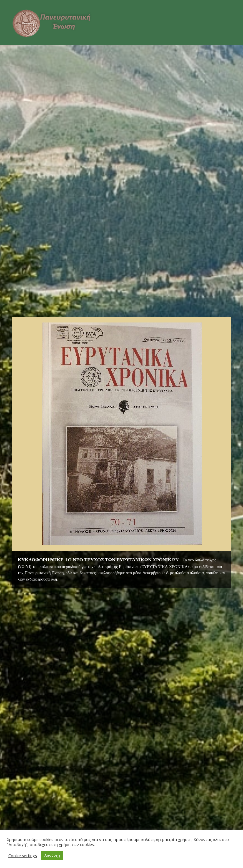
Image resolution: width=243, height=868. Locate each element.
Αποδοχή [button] (52, 855)
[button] (122, 434)
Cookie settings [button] (23, 856)
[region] (122, 452)
